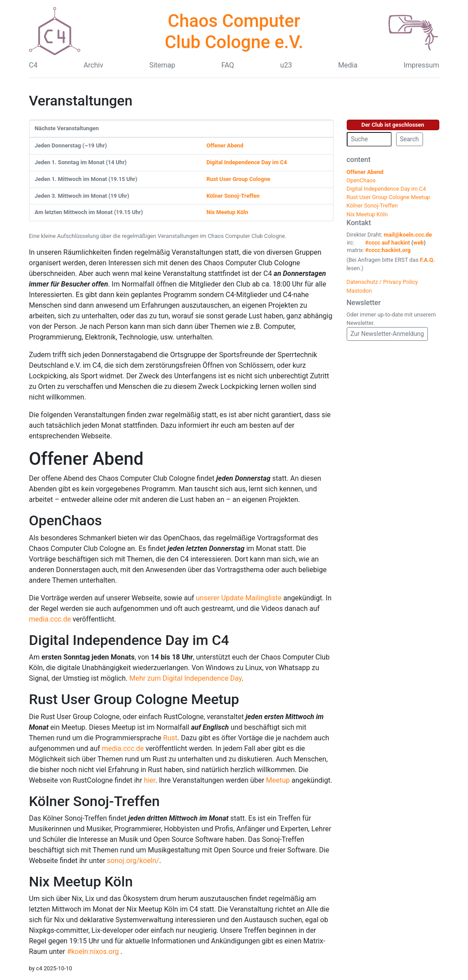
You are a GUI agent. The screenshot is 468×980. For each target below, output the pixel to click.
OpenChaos (66, 520)
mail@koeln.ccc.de (408, 235)
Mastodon (359, 291)
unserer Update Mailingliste (239, 598)
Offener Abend (225, 145)
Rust (170, 738)
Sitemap (162, 65)
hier (150, 780)
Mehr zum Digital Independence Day (185, 678)
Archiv (93, 65)
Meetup (278, 780)
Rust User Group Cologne (238, 179)
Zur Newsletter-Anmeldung (388, 334)
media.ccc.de (50, 619)
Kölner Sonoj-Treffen (233, 196)
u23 (286, 65)
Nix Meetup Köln (227, 212)
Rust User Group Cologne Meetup (134, 699)
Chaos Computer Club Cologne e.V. (234, 32)
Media (348, 65)
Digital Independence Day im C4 (247, 162)
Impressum (421, 65)
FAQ (228, 65)
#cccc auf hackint (388, 243)
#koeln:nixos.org (94, 952)
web (419, 243)
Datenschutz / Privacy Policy (382, 282)
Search (410, 139)
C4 (33, 65)
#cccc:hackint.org (388, 250)
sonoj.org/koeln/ (133, 861)
